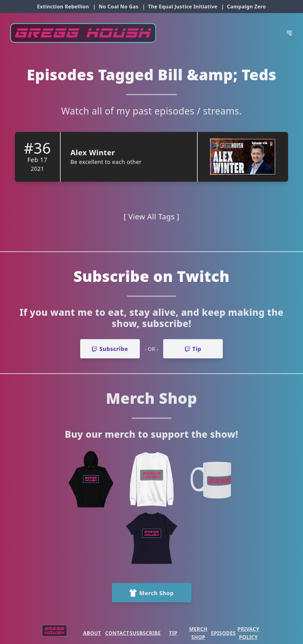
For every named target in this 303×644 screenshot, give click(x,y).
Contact (117, 633)
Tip (173, 633)
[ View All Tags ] (151, 216)
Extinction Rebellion (63, 7)
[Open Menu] (289, 33)
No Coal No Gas (118, 7)
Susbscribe (145, 633)
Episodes (223, 633)
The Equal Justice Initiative (183, 7)
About (92, 633)
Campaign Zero (246, 7)
